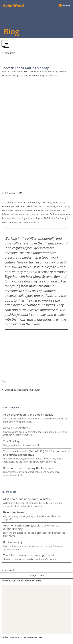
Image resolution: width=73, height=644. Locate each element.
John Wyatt (14, 6)
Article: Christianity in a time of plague (28, 415)
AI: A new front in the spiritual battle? (28, 499)
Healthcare (23, 390)
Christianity (10, 390)
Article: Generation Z (17, 428)
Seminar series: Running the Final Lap (28, 468)
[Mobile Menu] (64, 6)
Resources (10, 53)
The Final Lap (12, 441)
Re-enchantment (14, 512)
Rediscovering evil (15, 542)
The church (35, 390)
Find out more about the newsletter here (22, 637)
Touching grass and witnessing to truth (29, 556)
